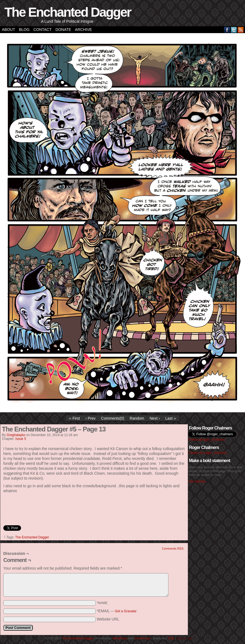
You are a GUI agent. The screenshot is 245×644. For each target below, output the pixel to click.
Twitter (234, 30)
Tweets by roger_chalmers (208, 453)
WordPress (120, 638)
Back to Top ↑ (186, 638)
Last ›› (171, 418)
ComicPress (142, 638)
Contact (43, 30)
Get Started (197, 481)
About (8, 30)
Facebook (227, 30)
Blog (24, 30)
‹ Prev (90, 418)
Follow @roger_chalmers (207, 440)
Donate (63, 30)
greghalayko (16, 435)
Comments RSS (173, 549)
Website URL (108, 619)
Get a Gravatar (126, 611)
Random (137, 418)
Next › (155, 418)
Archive (83, 30)
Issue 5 (21, 439)
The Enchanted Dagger (68, 12)
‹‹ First (74, 418)
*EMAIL (117, 611)
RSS (241, 30)
